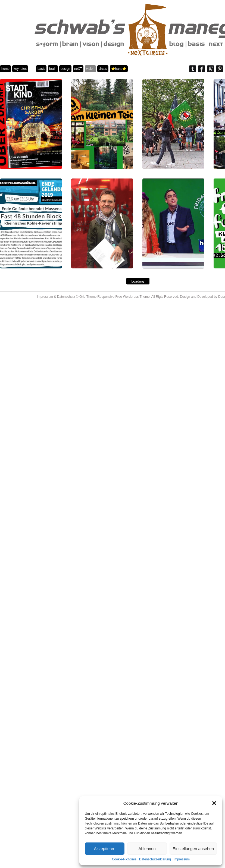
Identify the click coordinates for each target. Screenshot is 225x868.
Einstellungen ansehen (193, 849)
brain (53, 69)
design (65, 69)
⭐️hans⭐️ (119, 69)
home (5, 69)
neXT (78, 69)
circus (103, 69)
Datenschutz (66, 297)
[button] (214, 803)
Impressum (182, 859)
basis (41, 69)
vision (90, 69)
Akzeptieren (104, 849)
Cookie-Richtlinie (124, 859)
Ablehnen (147, 849)
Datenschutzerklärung (155, 859)
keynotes (20, 69)
